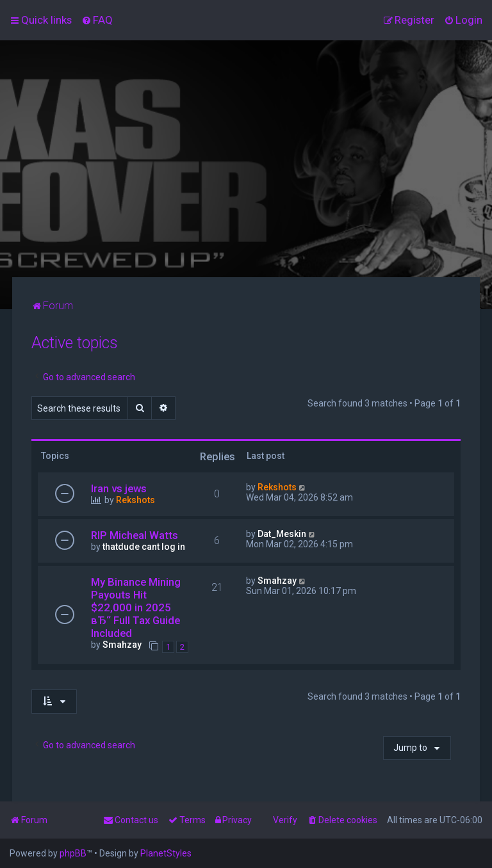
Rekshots (135, 500)
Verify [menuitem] (285, 820)
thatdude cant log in (144, 547)
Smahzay (122, 645)
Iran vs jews (119, 488)
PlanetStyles (166, 853)
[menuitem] (97, 20)
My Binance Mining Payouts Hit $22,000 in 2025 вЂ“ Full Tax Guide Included (136, 607)
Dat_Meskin (282, 534)
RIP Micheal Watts (135, 535)
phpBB (73, 853)
